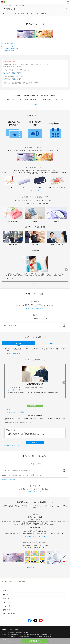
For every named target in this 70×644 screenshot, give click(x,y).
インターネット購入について (12, 353)
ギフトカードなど (12, 6)
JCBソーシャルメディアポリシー (43, 637)
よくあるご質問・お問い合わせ (10, 51)
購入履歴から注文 (34, 442)
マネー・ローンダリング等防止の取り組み (29, 635)
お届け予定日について (14, 390)
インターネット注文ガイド (12, 409)
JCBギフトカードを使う (8, 46)
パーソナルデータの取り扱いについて (24, 637)
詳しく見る (34, 191)
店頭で (51, 343)
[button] (33, 284)
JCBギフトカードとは (7, 44)
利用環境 (12, 633)
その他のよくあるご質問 (9, 479)
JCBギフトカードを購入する (9, 48)
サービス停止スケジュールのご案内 (14, 412)
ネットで (19, 343)
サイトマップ (5, 633)
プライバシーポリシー (8, 637)
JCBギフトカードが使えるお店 (34, 309)
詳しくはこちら (34, 105)
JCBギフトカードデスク (34, 492)
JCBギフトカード (23, 6)
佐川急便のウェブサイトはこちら (34, 536)
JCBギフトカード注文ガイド (11, 74)
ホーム (4, 6)
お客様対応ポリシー (45, 635)
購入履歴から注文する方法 (12, 446)
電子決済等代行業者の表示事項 (10, 635)
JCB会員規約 (19, 633)
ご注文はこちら (34, 406)
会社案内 (26, 633)
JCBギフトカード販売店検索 (11, 80)
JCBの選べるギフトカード (34, 567)
